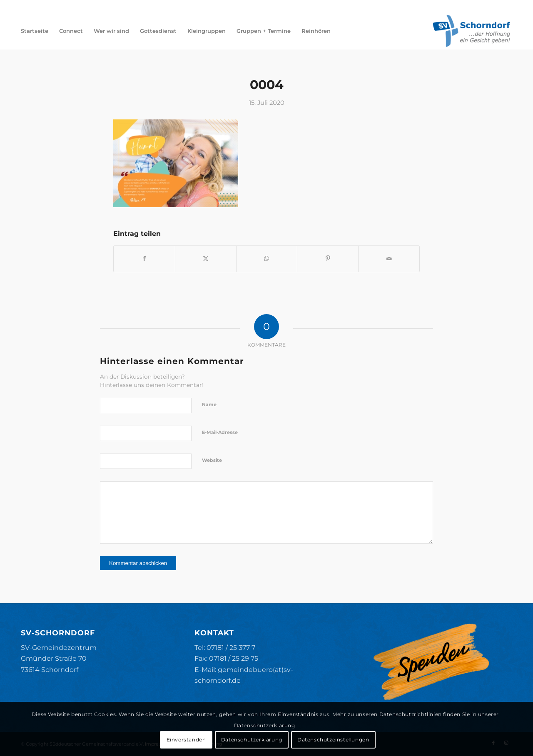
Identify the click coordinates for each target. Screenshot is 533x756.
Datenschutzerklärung (252, 740)
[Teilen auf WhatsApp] (267, 259)
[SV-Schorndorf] (471, 31)
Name (209, 404)
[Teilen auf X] (206, 259)
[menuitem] (35, 31)
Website (212, 460)
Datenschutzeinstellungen (333, 740)
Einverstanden (186, 740)
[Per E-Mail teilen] (389, 259)
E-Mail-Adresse (220, 432)
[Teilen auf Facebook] (144, 259)
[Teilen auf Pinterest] (328, 259)
